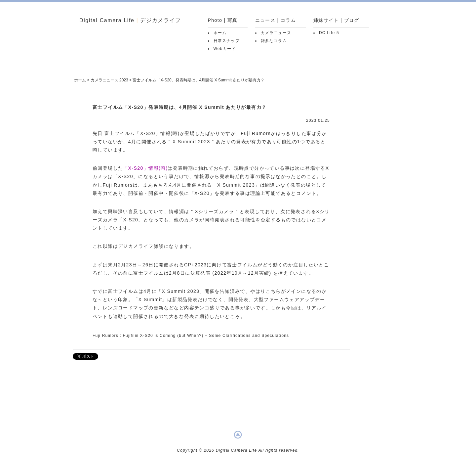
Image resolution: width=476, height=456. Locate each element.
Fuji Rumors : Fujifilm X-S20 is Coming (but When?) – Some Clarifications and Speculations (191, 336)
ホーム (220, 33)
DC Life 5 (329, 33)
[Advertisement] (211, 395)
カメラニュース (276, 33)
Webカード (225, 49)
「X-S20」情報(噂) (145, 168)
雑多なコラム (274, 41)
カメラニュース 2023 (109, 80)
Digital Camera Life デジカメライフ (130, 20)
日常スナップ (227, 41)
